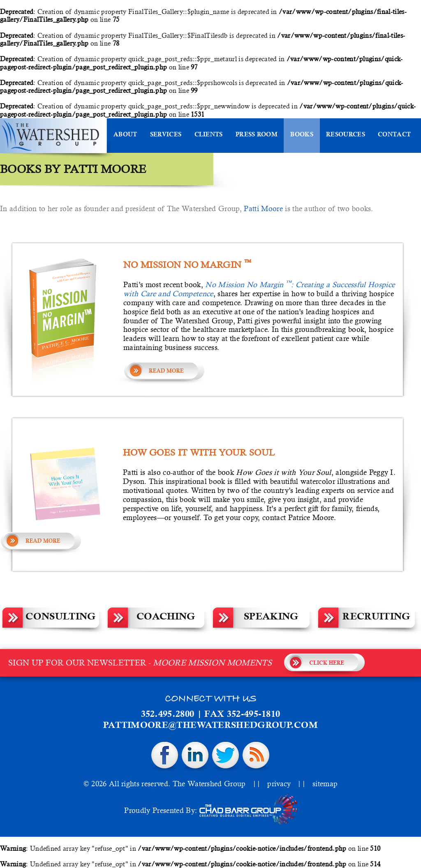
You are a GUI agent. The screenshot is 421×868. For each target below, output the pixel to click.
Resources (346, 135)
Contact (394, 135)
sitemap (325, 784)
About (125, 135)
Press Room (257, 135)
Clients (209, 135)
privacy (279, 784)
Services (166, 135)
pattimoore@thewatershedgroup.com (210, 726)
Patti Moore (263, 208)
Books (302, 135)
